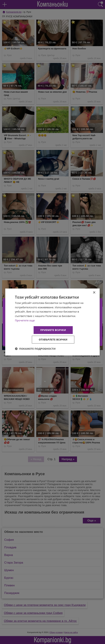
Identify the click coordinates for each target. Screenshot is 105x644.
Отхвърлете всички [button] (53, 340)
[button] (35, 349)
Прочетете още (25, 320)
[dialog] (52, 322)
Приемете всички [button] (53, 330)
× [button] (94, 293)
